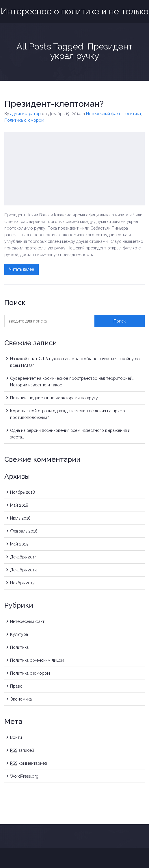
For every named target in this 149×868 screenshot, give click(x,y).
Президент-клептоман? (54, 104)
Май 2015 (19, 544)
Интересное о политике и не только (74, 12)
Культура (19, 634)
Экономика (21, 699)
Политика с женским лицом (37, 660)
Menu (141, 6)
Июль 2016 (20, 518)
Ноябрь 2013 (22, 583)
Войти (16, 737)
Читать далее (22, 269)
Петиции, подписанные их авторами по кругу (54, 398)
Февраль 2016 (24, 531)
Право (16, 686)
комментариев (29, 763)
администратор (26, 114)
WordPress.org (24, 776)
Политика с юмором (24, 120)
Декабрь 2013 (23, 570)
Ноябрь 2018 (23, 492)
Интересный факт (103, 114)
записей (22, 750)
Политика (132, 114)
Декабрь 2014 (23, 557)
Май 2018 (19, 505)
